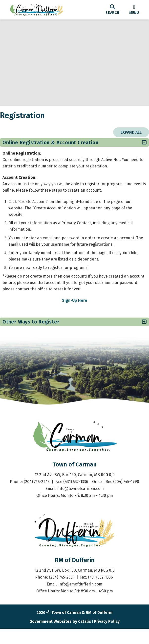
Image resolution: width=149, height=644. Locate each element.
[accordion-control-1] (138, 147)
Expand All (126, 137)
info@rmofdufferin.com (80, 604)
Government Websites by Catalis (60, 641)
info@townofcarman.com (81, 508)
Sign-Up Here (75, 305)
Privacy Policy (107, 641)
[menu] (134, 10)
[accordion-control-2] (138, 327)
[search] (112, 10)
